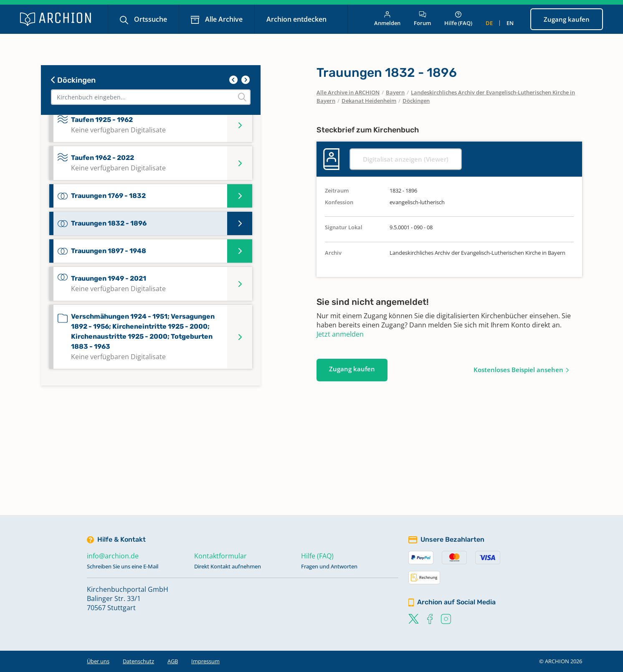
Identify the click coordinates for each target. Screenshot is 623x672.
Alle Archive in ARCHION (348, 92)
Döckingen (73, 80)
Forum (422, 19)
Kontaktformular (220, 556)
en (510, 23)
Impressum (205, 661)
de (489, 23)
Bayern (395, 92)
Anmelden (387, 19)
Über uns (98, 661)
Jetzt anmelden (340, 334)
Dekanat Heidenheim (369, 101)
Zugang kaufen (567, 19)
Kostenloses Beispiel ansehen (518, 370)
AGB (173, 661)
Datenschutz (138, 661)
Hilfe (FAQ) (458, 19)
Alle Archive (223, 19)
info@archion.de (113, 556)
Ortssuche (150, 19)
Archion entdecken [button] (297, 19)
